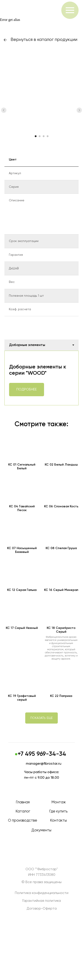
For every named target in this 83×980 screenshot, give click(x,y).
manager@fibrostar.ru (44, 764)
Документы (41, 830)
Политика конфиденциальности (42, 893)
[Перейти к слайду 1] (36, 136)
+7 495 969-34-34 (42, 754)
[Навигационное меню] (70, 10)
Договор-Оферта (42, 909)
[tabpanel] (41, 378)
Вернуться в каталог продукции (44, 40)
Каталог (23, 811)
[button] (41, 718)
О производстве (23, 821)
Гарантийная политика (42, 901)
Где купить (58, 811)
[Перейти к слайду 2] (40, 136)
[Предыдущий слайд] (4, 110)
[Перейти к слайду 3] (44, 136)
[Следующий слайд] (79, 110)
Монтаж (59, 802)
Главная (23, 802)
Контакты (58, 821)
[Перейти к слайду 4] (48, 136)
